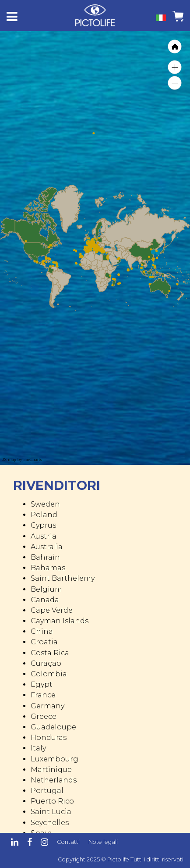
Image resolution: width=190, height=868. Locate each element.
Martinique (51, 770)
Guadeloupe (53, 727)
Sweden (45, 504)
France (43, 695)
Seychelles (50, 823)
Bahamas (48, 568)
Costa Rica (50, 653)
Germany (47, 706)
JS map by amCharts (22, 459)
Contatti (68, 842)
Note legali (103, 842)
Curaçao (46, 663)
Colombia (49, 674)
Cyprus (43, 525)
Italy (38, 748)
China (42, 631)
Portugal (47, 791)
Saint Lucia (51, 812)
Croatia (44, 642)
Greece (44, 716)
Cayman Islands (60, 621)
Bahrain (45, 557)
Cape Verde (52, 610)
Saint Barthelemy (63, 578)
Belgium (46, 589)
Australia (47, 547)
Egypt (42, 684)
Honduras (49, 738)
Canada (45, 600)
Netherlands (54, 780)
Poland (44, 515)
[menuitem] (144, 250)
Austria (44, 536)
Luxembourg (55, 759)
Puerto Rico (52, 801)
